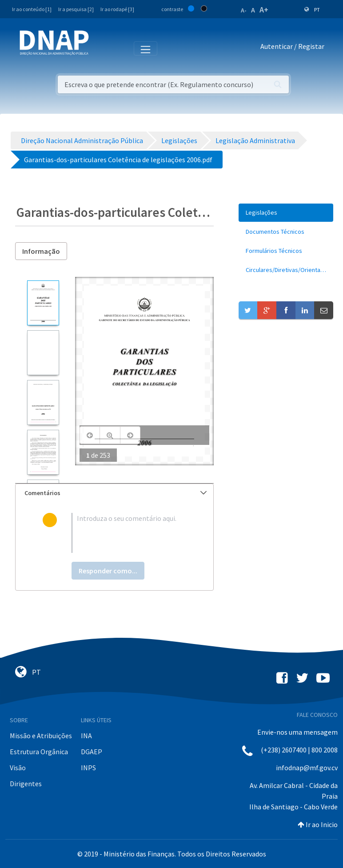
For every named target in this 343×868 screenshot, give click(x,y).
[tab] (114, 493)
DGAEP (92, 752)
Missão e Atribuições (41, 736)
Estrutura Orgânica (39, 752)
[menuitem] (286, 213)
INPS (88, 768)
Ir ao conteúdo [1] (32, 9)
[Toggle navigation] (102, 48)
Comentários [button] (116, 493)
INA (86, 736)
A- (244, 10)
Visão (18, 768)
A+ (264, 10)
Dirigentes (26, 784)
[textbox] (129, 533)
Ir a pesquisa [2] (76, 9)
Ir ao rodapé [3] (117, 9)
